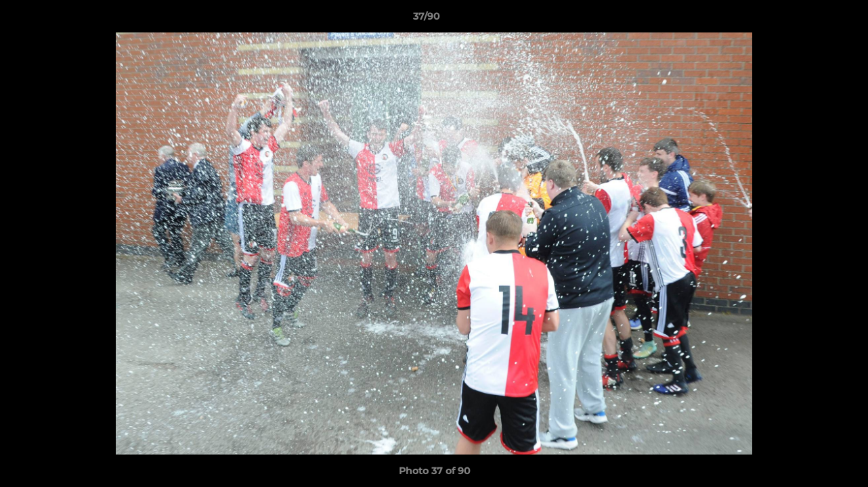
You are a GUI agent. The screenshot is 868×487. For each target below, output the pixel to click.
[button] (811, 20)
